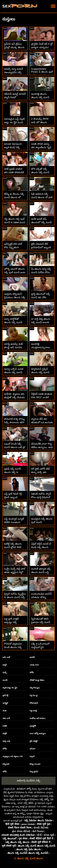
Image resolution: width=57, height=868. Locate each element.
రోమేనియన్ (34, 703)
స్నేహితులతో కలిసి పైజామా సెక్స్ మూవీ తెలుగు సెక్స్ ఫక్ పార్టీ (41, 622)
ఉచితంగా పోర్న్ (24, 789)
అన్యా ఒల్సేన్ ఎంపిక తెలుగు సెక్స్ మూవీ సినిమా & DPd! (14, 372)
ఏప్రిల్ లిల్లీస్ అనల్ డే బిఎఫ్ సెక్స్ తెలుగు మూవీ (41, 547)
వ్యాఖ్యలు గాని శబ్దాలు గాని (13, 756)
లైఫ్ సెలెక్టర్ (34, 741)
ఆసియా (32, 749)
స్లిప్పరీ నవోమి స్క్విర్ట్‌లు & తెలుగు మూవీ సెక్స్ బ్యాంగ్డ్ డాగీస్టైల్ (15, 597)
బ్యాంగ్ (32, 756)
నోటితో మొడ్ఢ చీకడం (37, 680)
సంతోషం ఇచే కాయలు (38, 718)
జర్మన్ (5, 665)
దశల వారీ (6, 718)
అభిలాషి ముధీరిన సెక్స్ (28, 780)
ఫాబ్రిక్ (5, 733)
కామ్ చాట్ (6, 657)
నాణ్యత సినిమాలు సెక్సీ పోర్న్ (35, 799)
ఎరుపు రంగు (34, 665)
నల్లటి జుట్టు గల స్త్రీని (10, 688)
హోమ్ (32, 673)
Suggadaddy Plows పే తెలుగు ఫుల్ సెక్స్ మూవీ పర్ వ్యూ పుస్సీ (42, 74)
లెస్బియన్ (6, 764)
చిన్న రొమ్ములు (35, 688)
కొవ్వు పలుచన (35, 764)
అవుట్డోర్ (33, 726)
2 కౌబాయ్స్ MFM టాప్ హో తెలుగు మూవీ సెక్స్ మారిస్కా (41, 122)
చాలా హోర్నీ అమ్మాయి (38, 733)
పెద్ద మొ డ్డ (34, 695)
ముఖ (5, 711)
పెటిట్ (5, 726)
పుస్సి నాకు (6, 741)
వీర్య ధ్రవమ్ (34, 772)
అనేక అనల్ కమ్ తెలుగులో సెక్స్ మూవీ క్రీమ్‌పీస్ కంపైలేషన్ (41, 222)
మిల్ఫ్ (5, 673)
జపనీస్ (32, 657)
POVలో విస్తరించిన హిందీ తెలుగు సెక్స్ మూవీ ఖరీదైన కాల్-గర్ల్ (15, 647)
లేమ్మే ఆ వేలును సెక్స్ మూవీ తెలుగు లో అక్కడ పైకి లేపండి (14, 197)
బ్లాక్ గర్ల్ (5, 695)
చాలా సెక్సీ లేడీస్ (25, 803)
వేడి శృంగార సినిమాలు (14, 792)
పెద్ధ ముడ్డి (33, 711)
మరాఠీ (5, 680)
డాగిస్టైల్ (5, 703)
